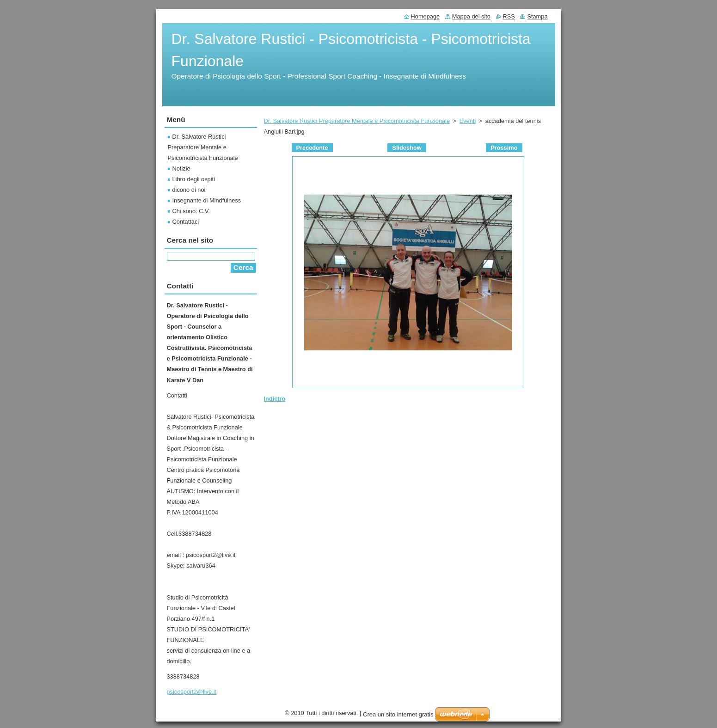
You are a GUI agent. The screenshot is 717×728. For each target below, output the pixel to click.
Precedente (312, 148)
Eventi (468, 121)
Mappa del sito (471, 16)
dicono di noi (189, 190)
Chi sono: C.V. (191, 211)
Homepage (426, 16)
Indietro (275, 399)
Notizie (181, 168)
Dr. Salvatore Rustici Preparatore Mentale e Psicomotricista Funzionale (357, 121)
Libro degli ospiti (194, 179)
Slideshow (407, 148)
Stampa (537, 16)
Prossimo (504, 148)
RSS (509, 16)
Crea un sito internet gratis (398, 714)
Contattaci (186, 222)
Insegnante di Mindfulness (207, 200)
